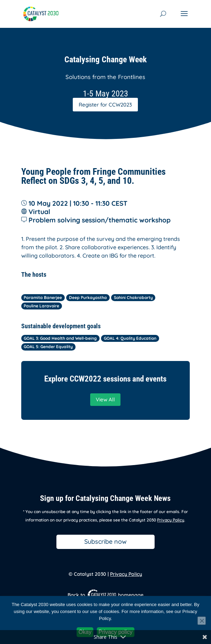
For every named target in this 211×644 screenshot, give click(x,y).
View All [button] (105, 399)
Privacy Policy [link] (171, 520)
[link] (41, 13)
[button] (184, 18)
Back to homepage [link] (105, 595)
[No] (202, 621)
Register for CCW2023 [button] (105, 105)
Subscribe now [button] (105, 541)
